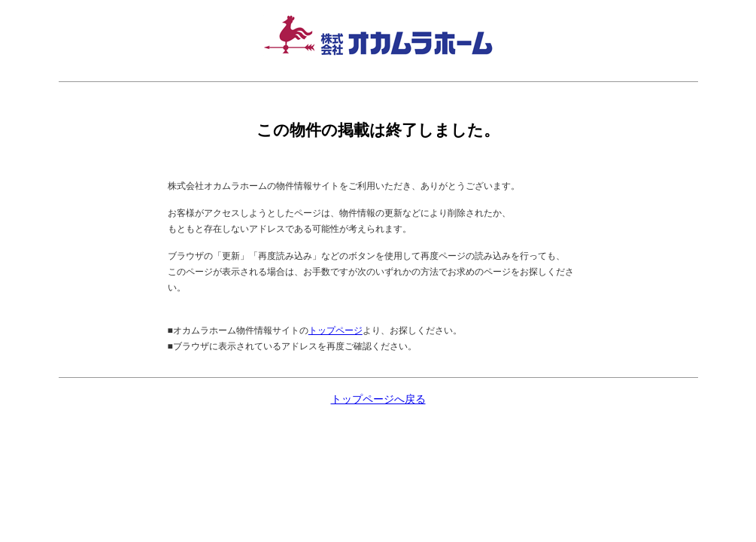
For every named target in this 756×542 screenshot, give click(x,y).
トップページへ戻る (378, 399)
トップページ (335, 330)
